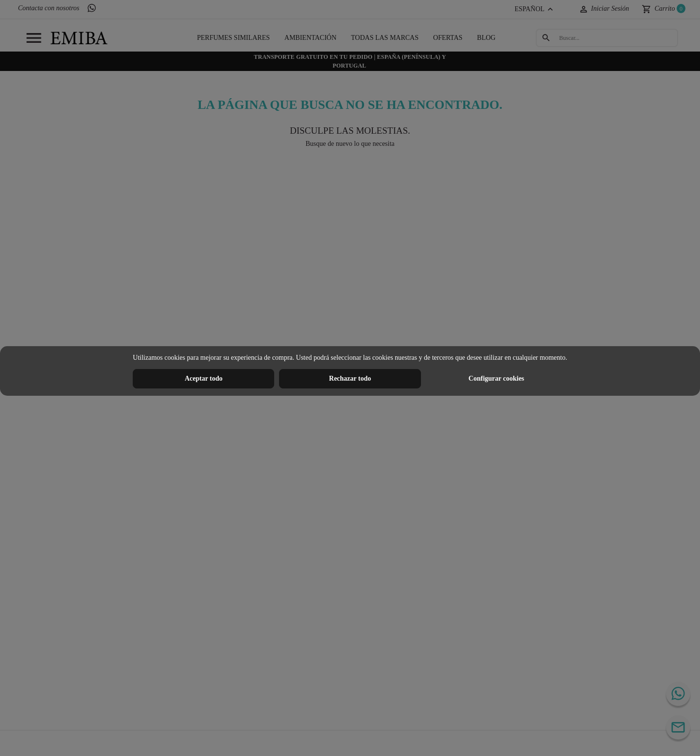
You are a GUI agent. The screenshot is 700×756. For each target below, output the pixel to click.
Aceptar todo (204, 378)
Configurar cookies (496, 378)
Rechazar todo (350, 378)
